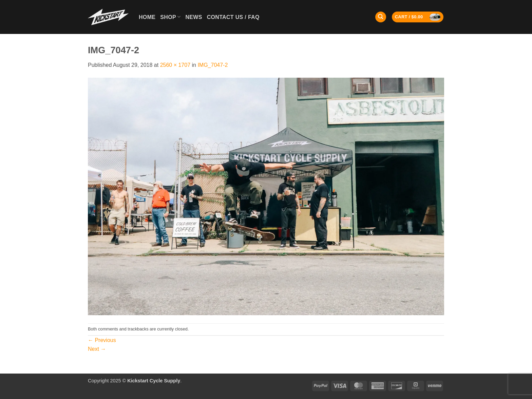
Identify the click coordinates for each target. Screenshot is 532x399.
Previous (102, 340)
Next (97, 349)
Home (147, 17)
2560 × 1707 (175, 65)
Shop (170, 17)
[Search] (381, 17)
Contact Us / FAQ (233, 17)
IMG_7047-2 (213, 65)
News (194, 17)
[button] (418, 17)
